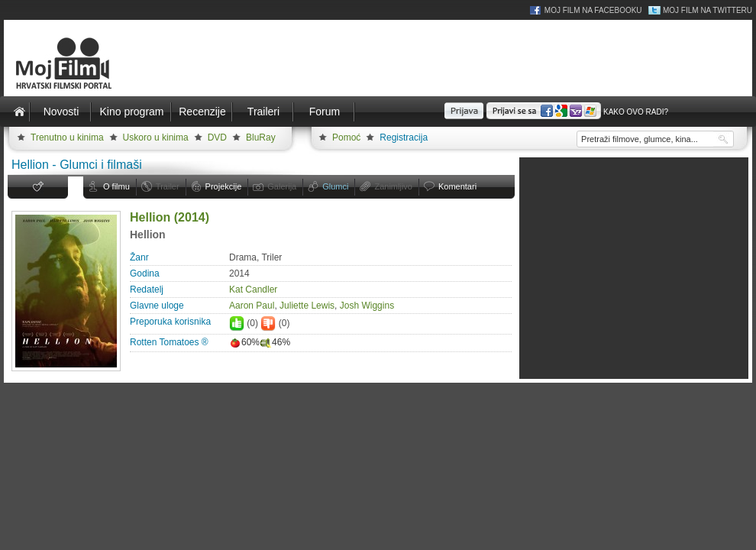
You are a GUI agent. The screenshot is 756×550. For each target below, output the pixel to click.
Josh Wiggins (367, 306)
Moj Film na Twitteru (708, 10)
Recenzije (202, 112)
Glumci (335, 186)
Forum (325, 112)
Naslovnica (19, 112)
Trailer (168, 186)
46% (275, 342)
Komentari (457, 186)
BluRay (261, 137)
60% (244, 342)
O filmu (116, 186)
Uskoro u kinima (156, 137)
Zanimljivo (393, 186)
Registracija (404, 137)
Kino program (131, 112)
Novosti (61, 112)
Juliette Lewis (307, 306)
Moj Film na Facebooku (593, 10)
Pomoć (346, 137)
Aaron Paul (252, 306)
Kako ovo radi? (636, 112)
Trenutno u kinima (67, 137)
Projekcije (224, 186)
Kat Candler (253, 290)
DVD (217, 137)
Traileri (263, 112)
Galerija (282, 186)
